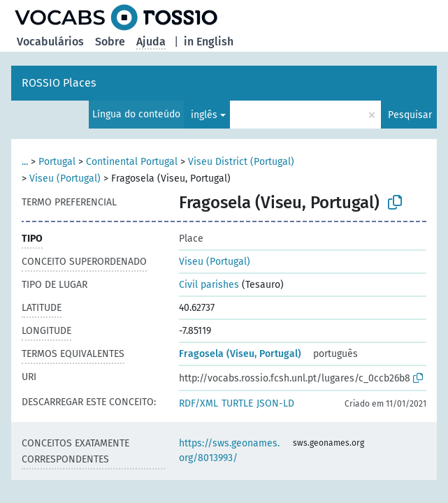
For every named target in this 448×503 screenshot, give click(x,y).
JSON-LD (275, 403)
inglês (204, 115)
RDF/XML (198, 403)
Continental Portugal (132, 162)
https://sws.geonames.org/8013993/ (229, 451)
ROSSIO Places (59, 83)
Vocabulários (50, 42)
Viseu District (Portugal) (241, 162)
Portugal (57, 162)
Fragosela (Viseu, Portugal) (240, 354)
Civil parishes (209, 285)
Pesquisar (410, 115)
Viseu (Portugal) (65, 178)
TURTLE (237, 403)
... (25, 162)
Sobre (110, 42)
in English (209, 42)
